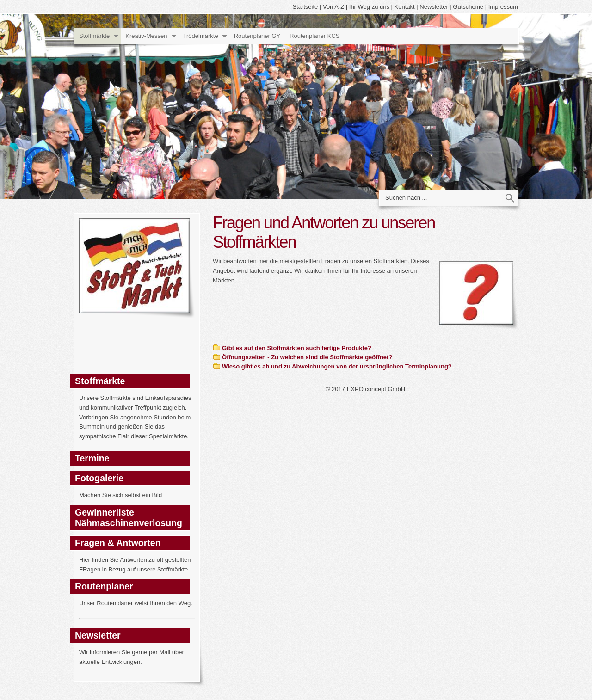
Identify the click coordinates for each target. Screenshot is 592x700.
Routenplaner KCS (314, 36)
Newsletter (434, 7)
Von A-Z (333, 7)
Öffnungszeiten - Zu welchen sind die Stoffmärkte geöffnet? (307, 357)
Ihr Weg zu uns (369, 7)
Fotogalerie (99, 478)
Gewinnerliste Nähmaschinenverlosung (129, 518)
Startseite (305, 7)
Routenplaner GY (257, 36)
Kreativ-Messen (146, 36)
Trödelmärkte (201, 36)
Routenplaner (104, 586)
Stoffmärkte (94, 36)
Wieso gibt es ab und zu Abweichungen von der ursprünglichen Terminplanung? (337, 366)
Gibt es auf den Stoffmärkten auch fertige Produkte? (297, 348)
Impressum (503, 7)
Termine (92, 458)
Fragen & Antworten (118, 543)
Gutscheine (468, 7)
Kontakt (405, 7)
